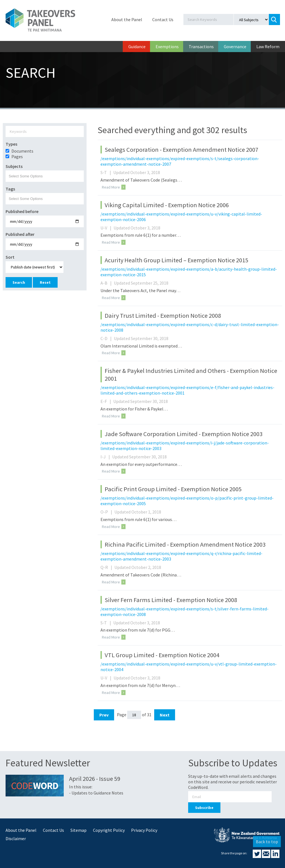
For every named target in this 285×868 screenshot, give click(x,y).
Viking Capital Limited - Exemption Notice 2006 (167, 205)
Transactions (201, 47)
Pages (17, 157)
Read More (114, 187)
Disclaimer (16, 838)
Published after (20, 234)
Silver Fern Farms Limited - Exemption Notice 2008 (171, 600)
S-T (106, 172)
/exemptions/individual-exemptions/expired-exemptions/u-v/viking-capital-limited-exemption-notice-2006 (181, 217)
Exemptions (167, 47)
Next (165, 715)
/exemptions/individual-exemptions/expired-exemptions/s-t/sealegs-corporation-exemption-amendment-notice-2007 (180, 161)
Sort (10, 257)
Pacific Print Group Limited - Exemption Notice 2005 (173, 489)
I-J (106, 457)
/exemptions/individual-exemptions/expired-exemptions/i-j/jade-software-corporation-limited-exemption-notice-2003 (185, 446)
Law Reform (268, 47)
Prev (104, 715)
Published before (22, 211)
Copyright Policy (109, 830)
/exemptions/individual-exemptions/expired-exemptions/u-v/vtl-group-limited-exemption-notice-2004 (189, 667)
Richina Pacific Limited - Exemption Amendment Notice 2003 (185, 544)
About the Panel (127, 19)
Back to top (267, 842)
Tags (10, 189)
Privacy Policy (144, 830)
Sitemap (78, 830)
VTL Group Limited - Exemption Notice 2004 (162, 655)
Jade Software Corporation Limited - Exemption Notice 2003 (184, 434)
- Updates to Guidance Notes (96, 793)
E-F (106, 401)
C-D (107, 338)
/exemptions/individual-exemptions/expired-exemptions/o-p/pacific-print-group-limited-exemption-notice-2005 (187, 501)
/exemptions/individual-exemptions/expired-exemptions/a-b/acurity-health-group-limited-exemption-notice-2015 (189, 272)
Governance (235, 47)
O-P (107, 512)
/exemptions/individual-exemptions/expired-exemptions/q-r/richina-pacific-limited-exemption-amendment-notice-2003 (181, 556)
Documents (22, 151)
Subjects (14, 166)
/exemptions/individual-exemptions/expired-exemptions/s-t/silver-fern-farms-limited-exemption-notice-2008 (185, 612)
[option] (45, 157)
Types (11, 144)
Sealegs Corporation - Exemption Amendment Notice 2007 (181, 150)
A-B (107, 283)
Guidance (137, 47)
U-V (107, 228)
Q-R (107, 567)
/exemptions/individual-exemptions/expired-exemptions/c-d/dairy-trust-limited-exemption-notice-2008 (190, 327)
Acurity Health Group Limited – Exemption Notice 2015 (176, 260)
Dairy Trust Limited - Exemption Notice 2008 (163, 316)
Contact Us (163, 19)
